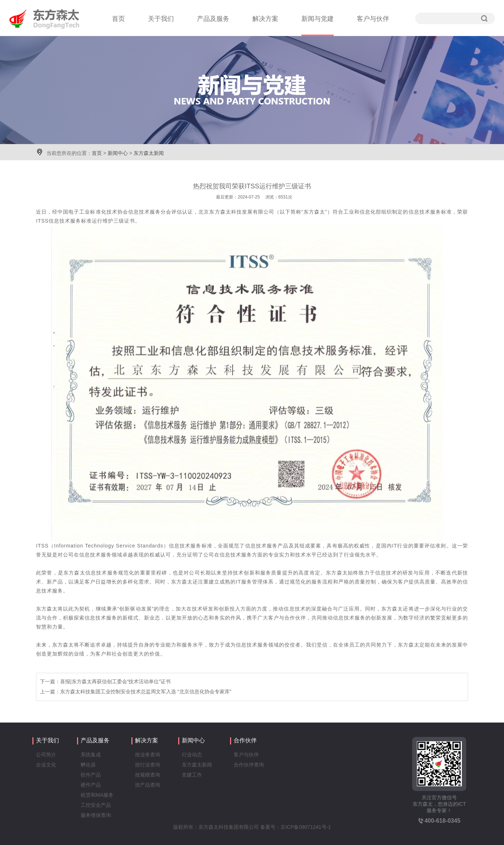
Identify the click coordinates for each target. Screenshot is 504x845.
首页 (118, 19)
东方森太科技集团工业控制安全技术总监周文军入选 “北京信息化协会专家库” (146, 692)
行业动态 (192, 755)
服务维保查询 (96, 815)
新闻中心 (118, 153)
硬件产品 (91, 785)
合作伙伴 (245, 740)
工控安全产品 (96, 805)
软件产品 (91, 775)
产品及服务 (213, 19)
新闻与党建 (318, 19)
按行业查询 (148, 765)
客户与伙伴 (373, 19)
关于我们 (161, 19)
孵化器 (88, 765)
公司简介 (46, 755)
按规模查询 (148, 775)
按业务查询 (148, 755)
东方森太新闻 (149, 153)
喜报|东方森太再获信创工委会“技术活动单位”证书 (115, 681)
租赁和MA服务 (97, 795)
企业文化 (46, 765)
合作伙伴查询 (249, 765)
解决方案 (265, 19)
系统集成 (91, 755)
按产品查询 (148, 785)
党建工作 (192, 775)
